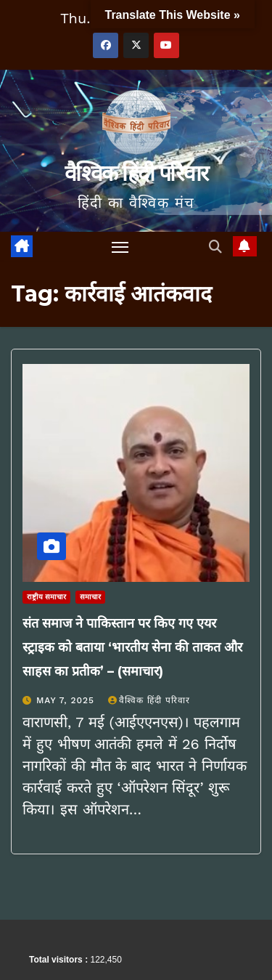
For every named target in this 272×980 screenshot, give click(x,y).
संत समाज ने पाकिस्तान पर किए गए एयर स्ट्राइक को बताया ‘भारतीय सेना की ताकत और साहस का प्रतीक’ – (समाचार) (132, 647)
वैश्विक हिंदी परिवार (136, 173)
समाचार (90, 597)
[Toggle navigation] (120, 247)
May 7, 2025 (67, 700)
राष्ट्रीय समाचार (46, 597)
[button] (216, 247)
